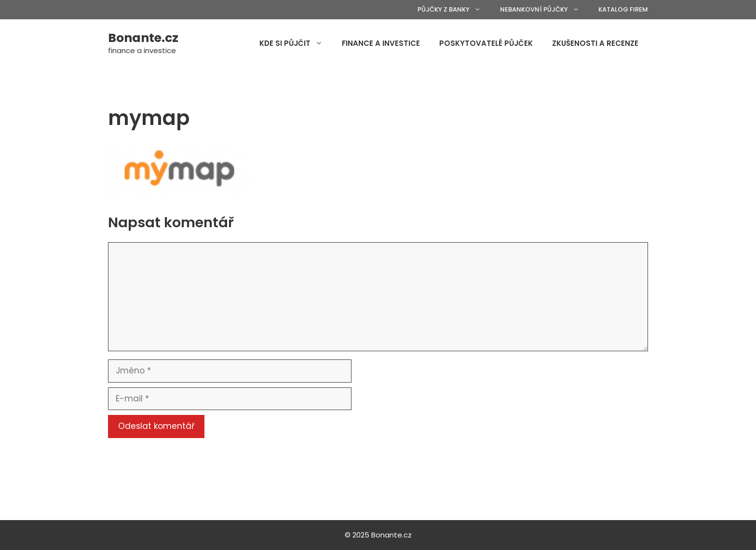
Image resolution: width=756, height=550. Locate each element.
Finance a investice (381, 43)
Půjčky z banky (454, 10)
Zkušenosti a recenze (595, 43)
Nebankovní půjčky (544, 10)
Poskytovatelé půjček (486, 43)
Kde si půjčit (296, 43)
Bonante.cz (143, 38)
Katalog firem (623, 9)
